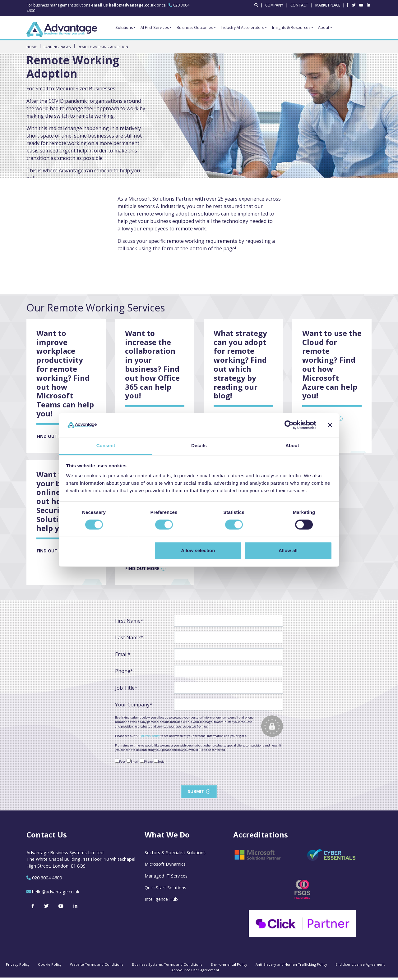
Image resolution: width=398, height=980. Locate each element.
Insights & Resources (291, 27)
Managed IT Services (166, 878)
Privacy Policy (18, 967)
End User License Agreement (360, 967)
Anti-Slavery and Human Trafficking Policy (291, 967)
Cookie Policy (50, 967)
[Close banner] (330, 425)
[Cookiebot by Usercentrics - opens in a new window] (289, 425)
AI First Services (155, 27)
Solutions (124, 27)
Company (274, 5)
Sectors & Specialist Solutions (175, 855)
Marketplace (328, 5)
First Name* (129, 623)
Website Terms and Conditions (97, 967)
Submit (196, 794)
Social (160, 763)
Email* (123, 656)
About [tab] (292, 445)
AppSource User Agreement (195, 972)
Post (120, 763)
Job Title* (126, 690)
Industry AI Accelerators (242, 27)
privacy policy (150, 738)
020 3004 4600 (47, 880)
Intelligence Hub (161, 902)
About (324, 27)
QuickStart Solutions (165, 890)
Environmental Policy (229, 967)
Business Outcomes (195, 27)
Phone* (124, 673)
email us (124, 5)
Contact (299, 5)
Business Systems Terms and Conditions (167, 967)
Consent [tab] (106, 445)
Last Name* (129, 639)
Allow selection (198, 550)
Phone (146, 763)
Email (133, 763)
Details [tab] (199, 445)
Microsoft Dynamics (165, 867)
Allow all (288, 550)
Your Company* (134, 706)
